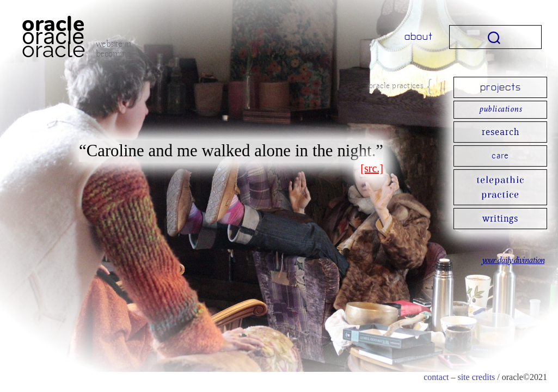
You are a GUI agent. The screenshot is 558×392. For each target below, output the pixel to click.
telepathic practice (500, 187)
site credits (476, 377)
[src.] (372, 169)
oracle (53, 36)
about (419, 37)
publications (500, 110)
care (500, 156)
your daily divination (513, 261)
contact (436, 377)
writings (500, 218)
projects (501, 87)
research (501, 132)
